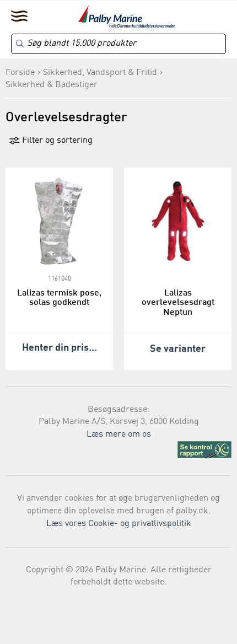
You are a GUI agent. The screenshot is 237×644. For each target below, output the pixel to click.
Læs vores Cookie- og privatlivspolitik (119, 524)
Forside (20, 73)
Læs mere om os (119, 434)
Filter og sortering (51, 141)
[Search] (118, 44)
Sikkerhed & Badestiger (52, 85)
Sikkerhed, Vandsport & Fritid (100, 73)
